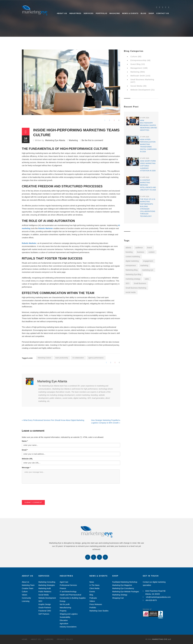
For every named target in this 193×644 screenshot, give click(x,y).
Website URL (27, 459)
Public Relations (45, 592)
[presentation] (41, 495)
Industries (75, 13)
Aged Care (64, 582)
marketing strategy (133, 279)
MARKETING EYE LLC (162, 639)
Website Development (47, 598)
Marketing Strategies (47, 585)
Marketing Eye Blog (133, 274)
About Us (62, 13)
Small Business (140, 283)
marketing (144, 265)
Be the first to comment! (92, 140)
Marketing (73, 140)
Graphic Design (45, 604)
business (141, 252)
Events (92, 592)
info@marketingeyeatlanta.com (157, 597)
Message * (26, 468)
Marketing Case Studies (99, 611)
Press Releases (96, 604)
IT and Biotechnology (68, 592)
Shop (151, 13)
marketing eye (148, 270)
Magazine (115, 13)
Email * (25, 450)
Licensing (26, 601)
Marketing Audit (45, 588)
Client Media (94, 588)
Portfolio (102, 13)
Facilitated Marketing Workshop (125, 582)
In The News (94, 585)
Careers (49, 639)
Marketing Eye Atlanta (55, 140)
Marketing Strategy (120, 595)
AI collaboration (78, 358)
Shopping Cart (118, 598)
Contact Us (163, 13)
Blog (143, 13)
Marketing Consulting (47, 582)
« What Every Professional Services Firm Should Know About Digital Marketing (53, 420)
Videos (92, 601)
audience (139, 248)
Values (25, 595)
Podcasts (93, 598)
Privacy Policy (65, 639)
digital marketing (132, 261)
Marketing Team (28, 585)
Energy (63, 601)
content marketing (133, 257)
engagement (148, 261)
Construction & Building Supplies (73, 598)
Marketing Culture (44, 358)
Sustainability (65, 617)
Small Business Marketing (136, 288)
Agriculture (64, 624)
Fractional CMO (45, 611)
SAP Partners (44, 614)
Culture (25, 592)
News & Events (130, 13)
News (92, 582)
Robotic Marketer (45, 228)
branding (129, 252)
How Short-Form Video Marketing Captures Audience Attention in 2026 (148, 166)
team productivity (62, 358)
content (152, 252)
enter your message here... (71, 477)
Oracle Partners (45, 608)
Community (26, 598)
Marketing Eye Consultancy (123, 588)
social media (131, 292)
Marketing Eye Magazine (122, 585)
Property (63, 611)
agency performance (96, 358)
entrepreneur (131, 265)
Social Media (44, 595)
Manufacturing (65, 608)
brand (149, 248)
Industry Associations (68, 627)
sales (147, 279)
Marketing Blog (132, 270)
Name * (25, 441)
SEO (128, 283)
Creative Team (28, 588)
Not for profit (65, 604)
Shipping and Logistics (69, 614)
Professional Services (68, 585)
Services (89, 13)
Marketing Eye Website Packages (126, 592)
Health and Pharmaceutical (70, 595)
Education (64, 620)
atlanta (128, 248)
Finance (63, 588)
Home (25, 639)
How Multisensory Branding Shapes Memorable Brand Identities (148, 125)
